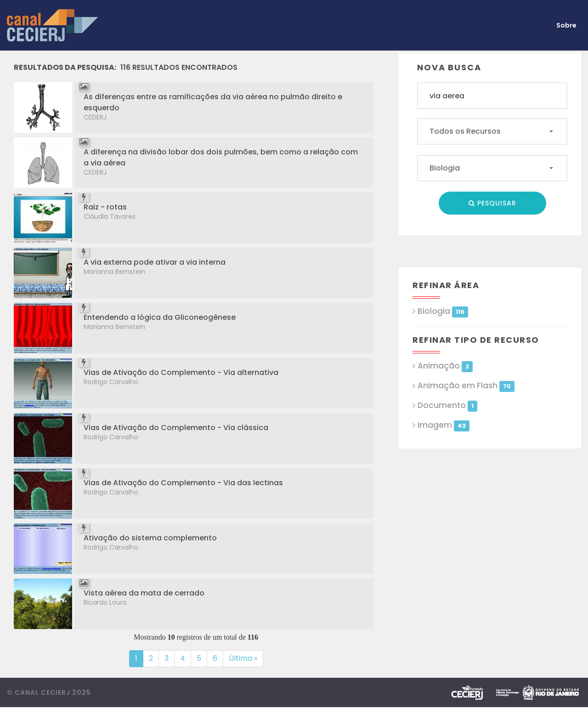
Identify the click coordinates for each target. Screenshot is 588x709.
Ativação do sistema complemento (150, 538)
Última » (243, 658)
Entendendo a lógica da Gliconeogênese (160, 317)
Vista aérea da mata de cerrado (144, 593)
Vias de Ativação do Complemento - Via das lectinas (183, 483)
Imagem (443, 425)
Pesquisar (492, 203)
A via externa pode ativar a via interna (155, 262)
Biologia (443, 311)
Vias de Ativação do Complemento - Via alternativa (181, 372)
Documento (447, 406)
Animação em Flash (466, 386)
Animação (445, 366)
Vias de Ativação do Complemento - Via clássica (176, 428)
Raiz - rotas (105, 207)
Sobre (566, 25)
